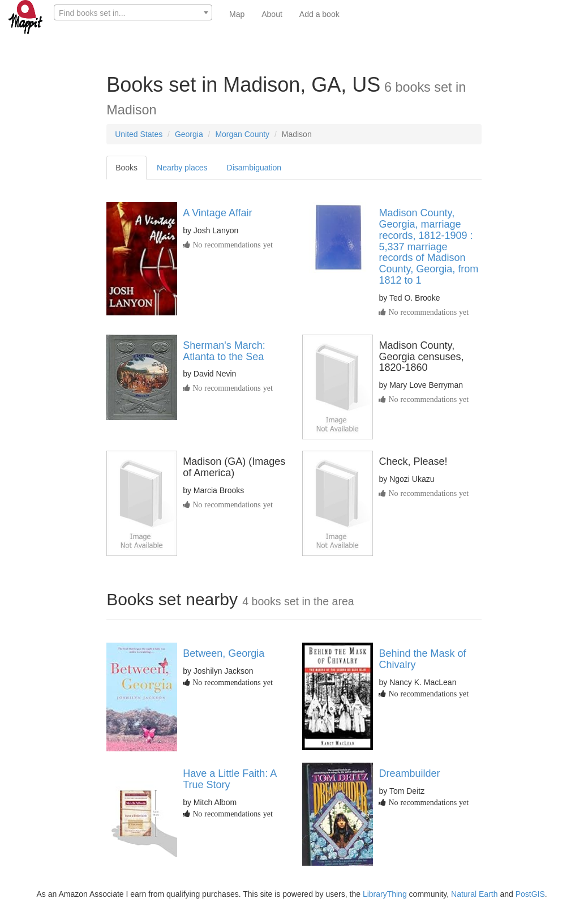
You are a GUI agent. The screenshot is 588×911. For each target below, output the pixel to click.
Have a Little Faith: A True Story (229, 779)
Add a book (319, 14)
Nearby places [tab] (182, 168)
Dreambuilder (409, 773)
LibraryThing (385, 894)
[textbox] (133, 13)
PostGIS (530, 894)
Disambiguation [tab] (254, 168)
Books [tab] (126, 168)
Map (237, 14)
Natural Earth (474, 894)
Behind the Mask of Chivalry (422, 659)
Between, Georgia (224, 653)
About (272, 14)
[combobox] (133, 12)
